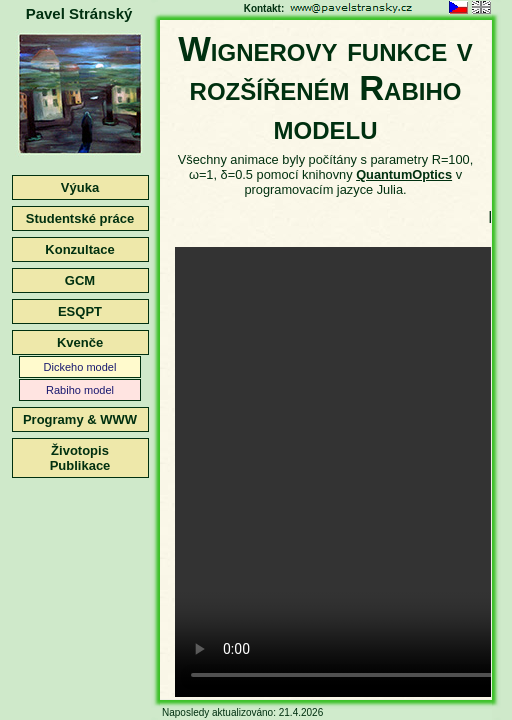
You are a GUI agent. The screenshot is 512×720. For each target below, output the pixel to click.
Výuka (80, 187)
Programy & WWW (80, 419)
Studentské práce (80, 218)
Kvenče (80, 342)
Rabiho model (80, 390)
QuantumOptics (404, 174)
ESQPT (80, 311)
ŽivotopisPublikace (80, 458)
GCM (80, 280)
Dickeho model (80, 367)
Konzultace (79, 249)
